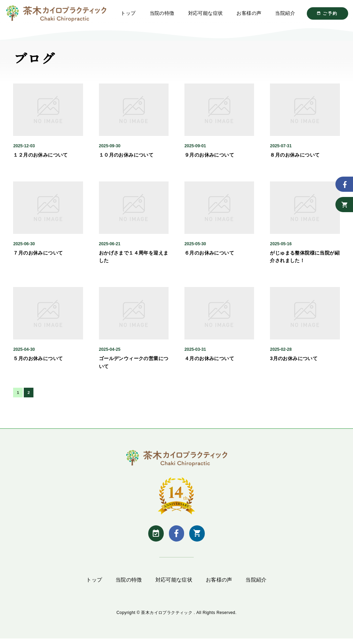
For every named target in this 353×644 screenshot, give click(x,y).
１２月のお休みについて (40, 159)
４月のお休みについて (209, 363)
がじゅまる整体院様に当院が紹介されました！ (305, 261)
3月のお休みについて (294, 363)
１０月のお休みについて (126, 159)
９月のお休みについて (209, 159)
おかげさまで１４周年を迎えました (134, 261)
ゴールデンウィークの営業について (134, 366)
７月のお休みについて (38, 257)
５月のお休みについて (38, 363)
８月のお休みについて (295, 159)
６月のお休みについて (209, 257)
